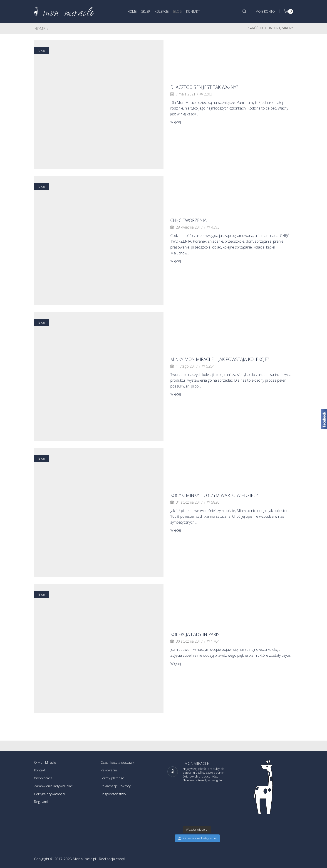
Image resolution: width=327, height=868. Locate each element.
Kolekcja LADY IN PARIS (201, 634)
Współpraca (44, 779)
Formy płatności (113, 779)
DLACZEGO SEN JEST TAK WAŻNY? (212, 87)
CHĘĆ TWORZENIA (193, 220)
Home (132, 11)
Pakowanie (109, 771)
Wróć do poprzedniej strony (271, 28)
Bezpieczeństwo (114, 796)
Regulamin (42, 804)
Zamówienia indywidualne (55, 787)
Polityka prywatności (50, 796)
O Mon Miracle (46, 763)
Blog (177, 11)
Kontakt (193, 11)
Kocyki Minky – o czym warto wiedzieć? (225, 495)
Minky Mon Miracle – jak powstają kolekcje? (218, 359)
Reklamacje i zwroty (116, 787)
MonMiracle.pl (84, 859)
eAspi (120, 859)
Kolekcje (162, 11)
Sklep (146, 11)
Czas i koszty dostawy (118, 763)
